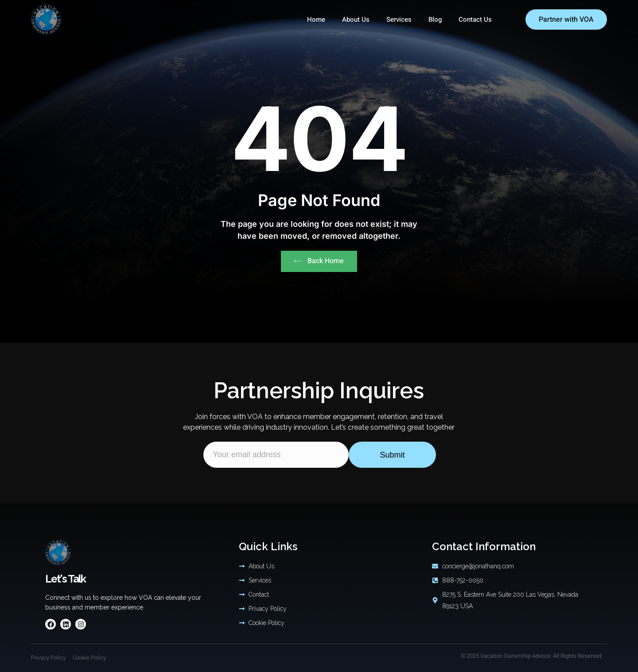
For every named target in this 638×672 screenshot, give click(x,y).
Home (316, 19)
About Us (356, 19)
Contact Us (475, 19)
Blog (435, 19)
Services (399, 19)
